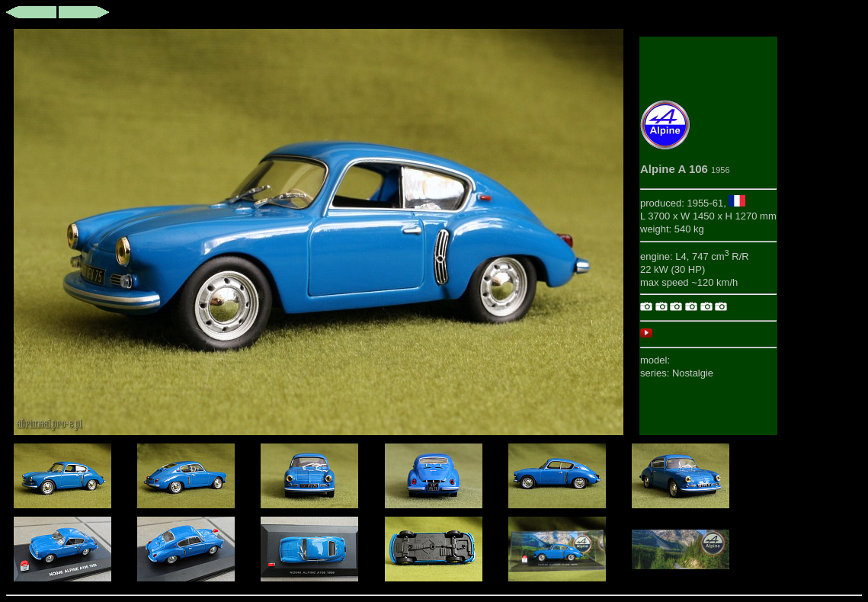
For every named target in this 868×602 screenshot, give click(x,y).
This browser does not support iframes (319, 232)
